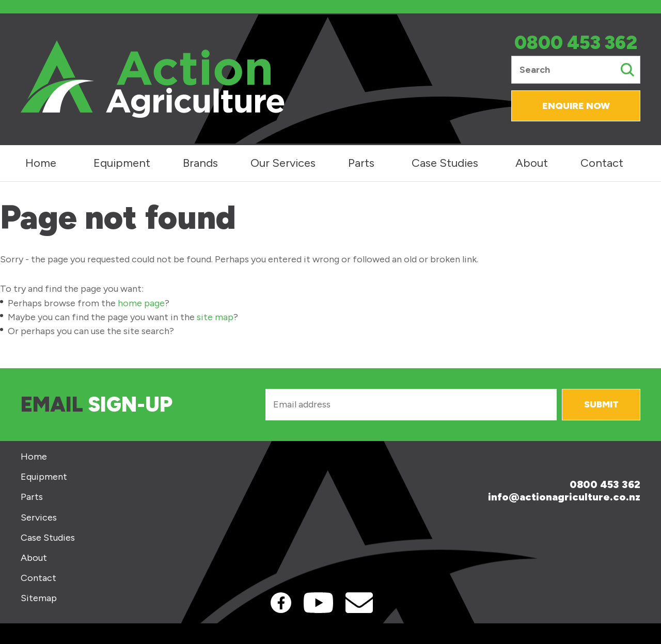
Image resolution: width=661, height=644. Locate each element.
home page (141, 303)
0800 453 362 (576, 43)
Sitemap (39, 598)
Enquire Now (576, 106)
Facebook (281, 603)
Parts (361, 163)
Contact (602, 163)
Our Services (283, 163)
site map (215, 317)
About (532, 163)
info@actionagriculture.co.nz (564, 497)
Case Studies (445, 163)
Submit (601, 404)
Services (39, 518)
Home (41, 163)
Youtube (318, 603)
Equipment (122, 163)
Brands (200, 163)
